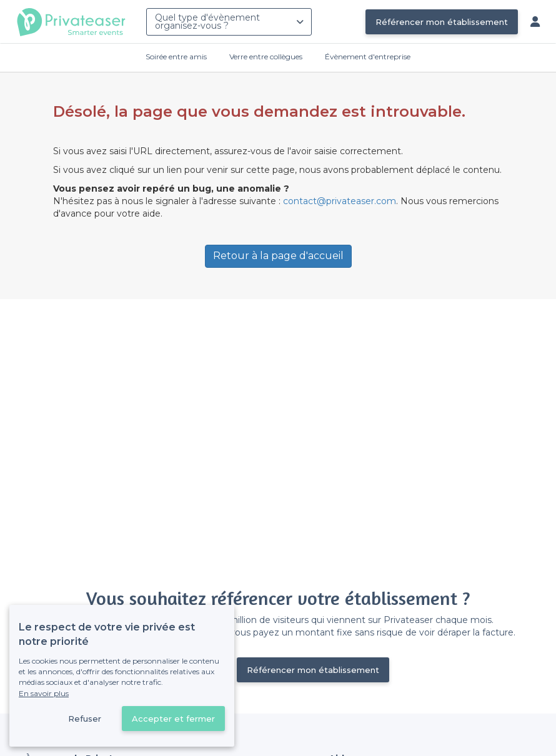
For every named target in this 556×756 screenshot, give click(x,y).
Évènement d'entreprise (368, 56)
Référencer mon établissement (442, 22)
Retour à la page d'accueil (278, 256)
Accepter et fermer (173, 719)
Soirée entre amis (176, 56)
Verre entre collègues (266, 56)
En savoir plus (44, 693)
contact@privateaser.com (340, 201)
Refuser (85, 719)
